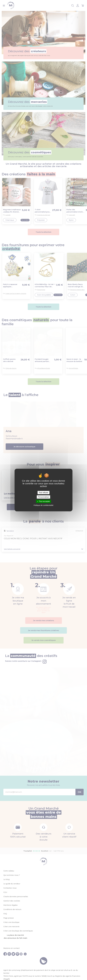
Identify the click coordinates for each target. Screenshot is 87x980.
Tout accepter (43, 501)
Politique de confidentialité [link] (43, 505)
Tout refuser (43, 492)
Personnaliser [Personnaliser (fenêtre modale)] (43, 497)
